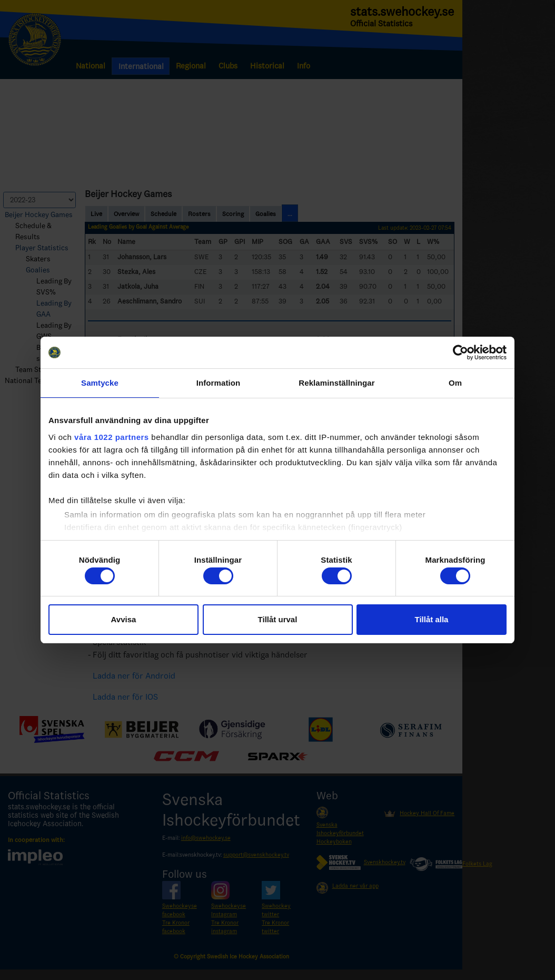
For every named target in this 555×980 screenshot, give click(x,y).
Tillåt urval (278, 619)
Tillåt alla (432, 619)
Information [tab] (219, 383)
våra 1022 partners (112, 437)
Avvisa (124, 619)
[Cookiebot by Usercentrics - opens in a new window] (460, 352)
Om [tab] (455, 383)
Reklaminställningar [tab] (336, 383)
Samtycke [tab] (100, 383)
